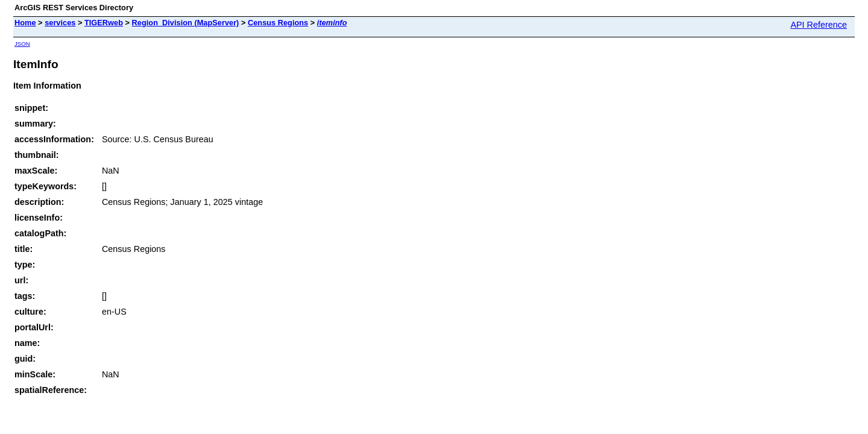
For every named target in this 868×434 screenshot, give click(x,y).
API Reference (819, 25)
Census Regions (278, 23)
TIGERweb (104, 23)
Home (25, 23)
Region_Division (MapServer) (186, 23)
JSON (22, 44)
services (60, 23)
